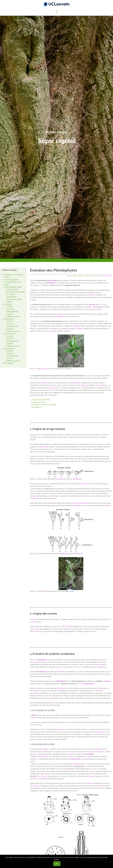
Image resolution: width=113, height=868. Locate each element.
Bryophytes (8, 304)
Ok (57, 864)
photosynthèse (97, 309)
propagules (60, 316)
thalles (83, 385)
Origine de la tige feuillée (41, 400)
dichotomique (86, 484)
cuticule (92, 305)
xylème (92, 752)
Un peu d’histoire (13, 289)
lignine (49, 324)
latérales (33, 496)
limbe (34, 498)
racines (90, 376)
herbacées (90, 776)
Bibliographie (9, 363)
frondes (74, 503)
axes (63, 295)
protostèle (90, 754)
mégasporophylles (85, 503)
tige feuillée (63, 479)
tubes (98, 664)
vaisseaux (107, 681)
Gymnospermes (10, 334)
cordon (61, 667)
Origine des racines (39, 402)
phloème (81, 754)
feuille (108, 506)
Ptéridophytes (9, 319)
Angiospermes (9, 348)
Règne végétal (77, 276)
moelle (32, 761)
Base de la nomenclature (16, 292)
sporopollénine (60, 314)
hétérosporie (51, 283)
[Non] (110, 862)
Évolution (10, 314)
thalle (81, 435)
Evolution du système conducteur (44, 405)
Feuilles (39, 369)
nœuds (57, 766)
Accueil (69, 276)
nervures (54, 498)
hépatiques (104, 385)
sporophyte (54, 280)
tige (40, 725)
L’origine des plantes (11, 280)
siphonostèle (75, 759)
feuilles (91, 295)
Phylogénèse (37, 407)
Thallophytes (42, 660)
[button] (56, 12)
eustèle (33, 776)
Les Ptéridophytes (89, 276)
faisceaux (62, 729)
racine (34, 619)
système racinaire (66, 626)
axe (52, 444)
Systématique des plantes (13, 287)
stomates (88, 307)
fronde (41, 591)
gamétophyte (61, 672)
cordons (71, 456)
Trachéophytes (88, 684)
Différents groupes (13, 316)
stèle (34, 715)
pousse (42, 437)
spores (75, 314)
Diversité (10, 307)
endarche (99, 752)
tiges (79, 388)
